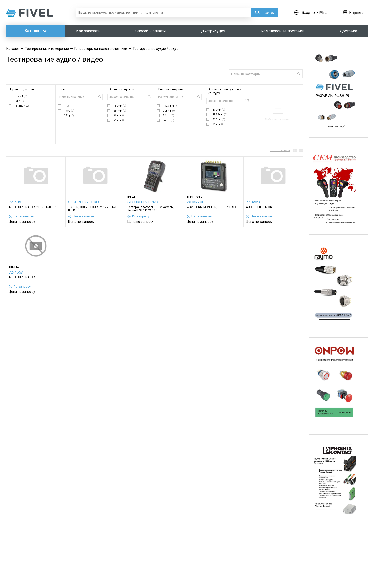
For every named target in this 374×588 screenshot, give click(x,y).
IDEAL (20, 101)
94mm (168, 120)
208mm (169, 111)
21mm (218, 124)
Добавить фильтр (278, 119)
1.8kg (69, 111)
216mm (219, 119)
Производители (22, 89)
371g (69, 115)
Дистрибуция (213, 31)
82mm (168, 115)
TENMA (21, 96)
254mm (120, 111)
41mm (119, 120)
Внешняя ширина (171, 89)
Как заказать (88, 31)
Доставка (348, 31)
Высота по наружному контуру (224, 91)
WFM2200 (195, 202)
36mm (119, 115)
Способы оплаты (151, 31)
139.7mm (170, 106)
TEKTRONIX (23, 106)
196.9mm (220, 115)
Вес (62, 89)
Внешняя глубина (122, 89)
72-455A (253, 202)
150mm (120, 106)
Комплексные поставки (282, 31)
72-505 (15, 202)
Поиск (268, 12)
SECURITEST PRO (83, 202)
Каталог (36, 31)
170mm (219, 110)
